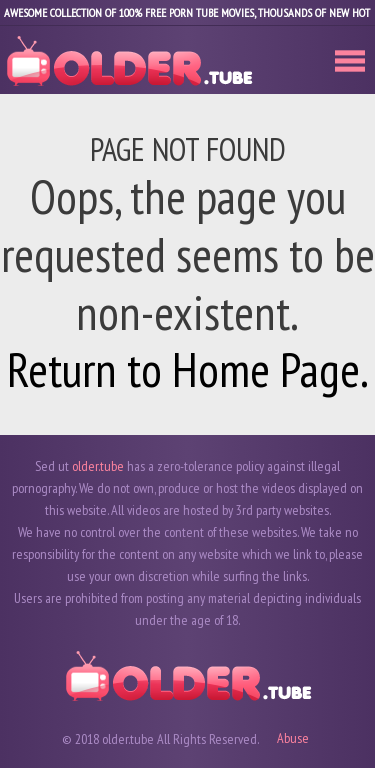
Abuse (293, 738)
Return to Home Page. (188, 369)
